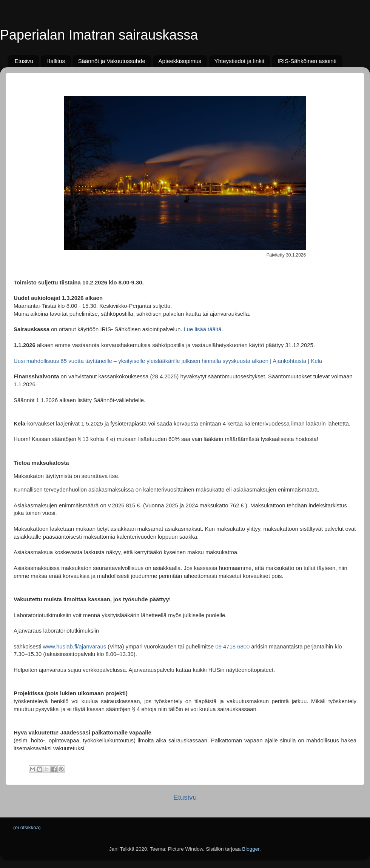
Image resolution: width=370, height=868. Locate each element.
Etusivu (24, 61)
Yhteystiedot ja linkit (240, 61)
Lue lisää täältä (202, 329)
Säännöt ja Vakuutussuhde (112, 61)
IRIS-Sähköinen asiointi (307, 61)
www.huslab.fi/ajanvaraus (75, 647)
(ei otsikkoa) (27, 827)
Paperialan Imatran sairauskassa (99, 35)
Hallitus (56, 61)
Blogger (251, 849)
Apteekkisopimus (180, 61)
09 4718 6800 (232, 647)
